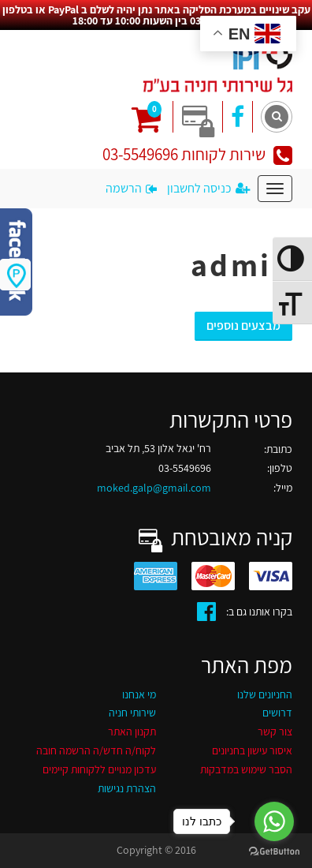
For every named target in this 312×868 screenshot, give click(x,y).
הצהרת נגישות (127, 788)
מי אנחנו (139, 694)
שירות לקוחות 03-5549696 (197, 154)
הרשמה (131, 188)
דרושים (277, 713)
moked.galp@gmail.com (154, 488)
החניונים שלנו (265, 694)
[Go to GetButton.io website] (274, 852)
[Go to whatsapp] (274, 821)
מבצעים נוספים (243, 325)
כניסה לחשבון (208, 188)
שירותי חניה (132, 713)
